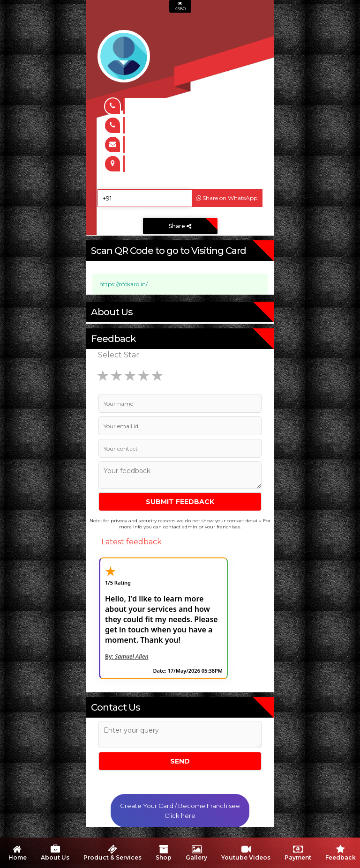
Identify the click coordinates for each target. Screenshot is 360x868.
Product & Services (112, 853)
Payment (298, 853)
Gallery (196, 853)
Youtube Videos (246, 853)
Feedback (341, 853)
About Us (55, 853)
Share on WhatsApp (227, 198)
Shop (164, 853)
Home (17, 853)
